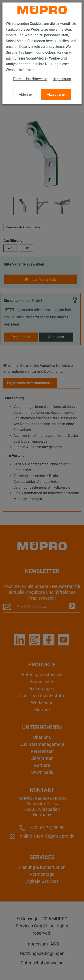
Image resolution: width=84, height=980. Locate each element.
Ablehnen (26, 94)
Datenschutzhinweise (30, 79)
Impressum (62, 79)
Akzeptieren (56, 94)
